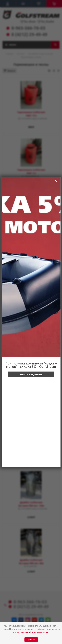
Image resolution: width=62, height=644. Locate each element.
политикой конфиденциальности (32, 632)
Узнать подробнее (31, 375)
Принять (31, 640)
